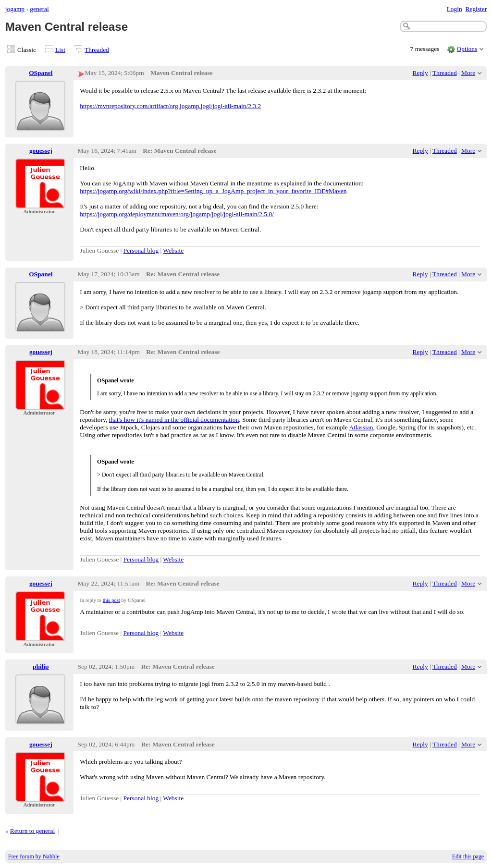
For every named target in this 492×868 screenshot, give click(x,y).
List (60, 50)
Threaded (97, 50)
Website (173, 251)
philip (41, 666)
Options (467, 49)
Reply (420, 73)
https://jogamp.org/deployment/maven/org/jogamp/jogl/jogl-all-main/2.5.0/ (177, 214)
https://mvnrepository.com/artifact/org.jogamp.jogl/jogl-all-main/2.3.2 (170, 106)
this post (111, 600)
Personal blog (141, 251)
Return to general (32, 831)
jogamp (15, 9)
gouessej (41, 151)
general (39, 9)
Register (476, 9)
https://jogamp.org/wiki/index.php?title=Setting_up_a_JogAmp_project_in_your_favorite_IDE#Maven (213, 191)
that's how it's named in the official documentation (174, 420)
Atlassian (361, 427)
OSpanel (41, 73)
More (468, 73)
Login (455, 9)
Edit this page (468, 856)
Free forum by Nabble (34, 856)
